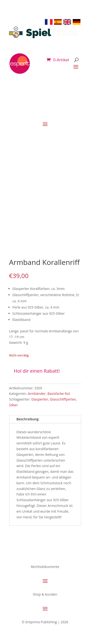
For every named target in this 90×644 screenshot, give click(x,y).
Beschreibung (28, 419)
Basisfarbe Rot (59, 394)
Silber (14, 405)
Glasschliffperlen (63, 399)
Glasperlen (40, 399)
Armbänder (37, 394)
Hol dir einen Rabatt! (37, 371)
